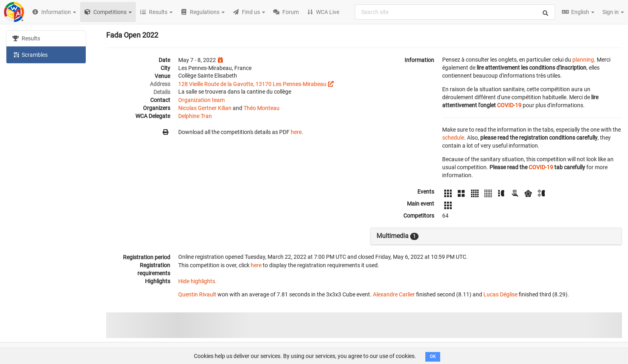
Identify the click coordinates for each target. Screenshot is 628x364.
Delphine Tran (195, 116)
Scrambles (30, 54)
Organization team (201, 100)
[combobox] (455, 12)
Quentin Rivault (197, 294)
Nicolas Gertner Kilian (205, 108)
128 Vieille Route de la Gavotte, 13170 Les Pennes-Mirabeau (252, 84)
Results (26, 38)
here (296, 132)
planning (583, 60)
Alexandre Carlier (394, 294)
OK (433, 357)
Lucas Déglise (500, 294)
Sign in (613, 12)
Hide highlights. (197, 281)
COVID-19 (509, 105)
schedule (453, 138)
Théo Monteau (262, 108)
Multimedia (398, 236)
